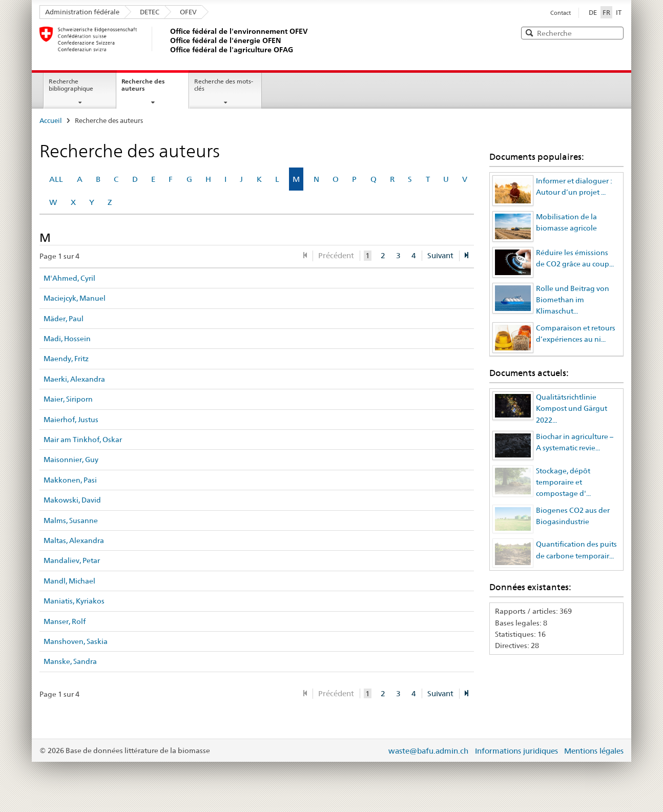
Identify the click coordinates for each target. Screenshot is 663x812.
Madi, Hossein (67, 339)
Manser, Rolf (65, 621)
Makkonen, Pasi (70, 480)
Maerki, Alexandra (74, 379)
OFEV (188, 12)
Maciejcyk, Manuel (75, 298)
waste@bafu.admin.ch (428, 751)
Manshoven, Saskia (76, 641)
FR (607, 12)
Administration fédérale (82, 12)
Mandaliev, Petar (72, 560)
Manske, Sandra (70, 661)
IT (619, 12)
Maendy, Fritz (66, 359)
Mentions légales (594, 751)
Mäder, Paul (64, 319)
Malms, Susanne (71, 520)
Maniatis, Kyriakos (74, 601)
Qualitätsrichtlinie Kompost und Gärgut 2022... (572, 409)
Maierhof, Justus (71, 420)
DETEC (150, 12)
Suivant (440, 255)
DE (593, 12)
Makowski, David (72, 500)
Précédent (336, 255)
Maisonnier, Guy (71, 460)
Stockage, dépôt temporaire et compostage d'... (563, 482)
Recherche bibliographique (71, 85)
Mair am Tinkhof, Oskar (83, 440)
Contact (561, 13)
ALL (56, 179)
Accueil (51, 120)
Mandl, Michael (69, 581)
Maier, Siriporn (68, 399)
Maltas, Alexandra (74, 540)
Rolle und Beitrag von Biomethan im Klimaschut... (573, 300)
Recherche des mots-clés (224, 85)
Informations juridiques (516, 751)
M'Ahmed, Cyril (69, 278)
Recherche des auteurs (143, 85)
